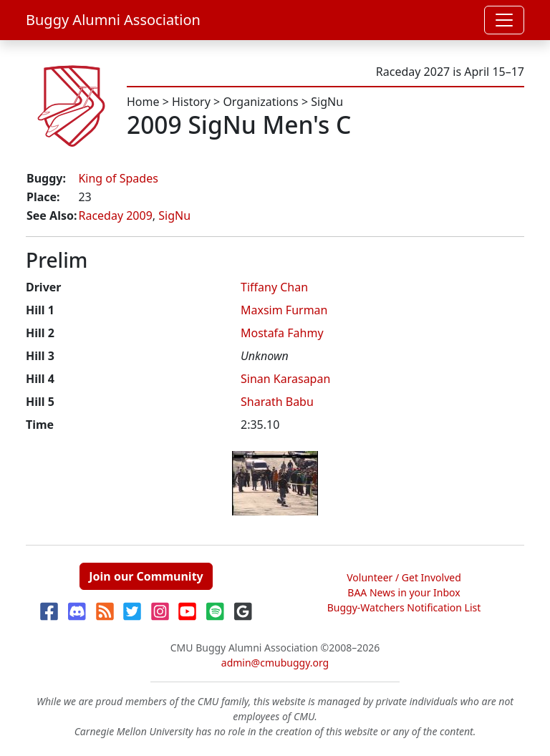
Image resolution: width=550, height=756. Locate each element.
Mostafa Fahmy (282, 333)
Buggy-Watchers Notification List (404, 607)
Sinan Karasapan (285, 379)
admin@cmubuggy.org (275, 663)
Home (143, 102)
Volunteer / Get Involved (404, 577)
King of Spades (118, 178)
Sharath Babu (277, 402)
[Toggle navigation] (504, 20)
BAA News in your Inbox (404, 592)
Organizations (260, 102)
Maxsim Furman (284, 310)
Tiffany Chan (274, 287)
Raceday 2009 (115, 215)
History (191, 102)
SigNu (327, 102)
